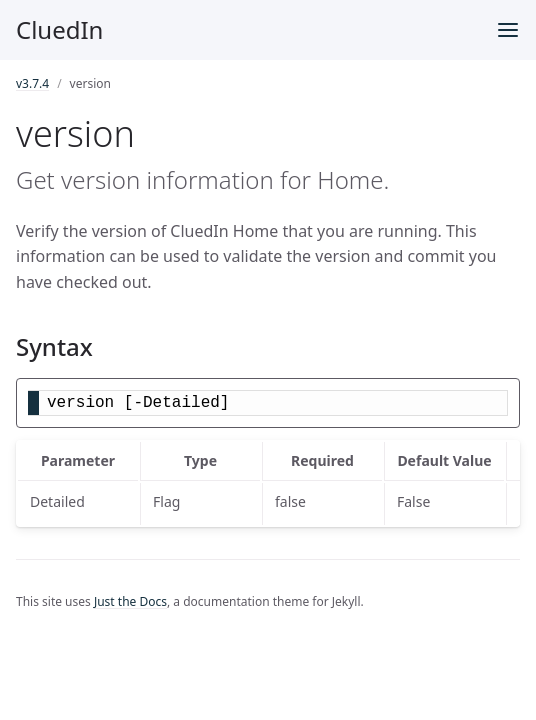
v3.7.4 (32, 83)
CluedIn (59, 29)
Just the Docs (130, 601)
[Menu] (508, 30)
